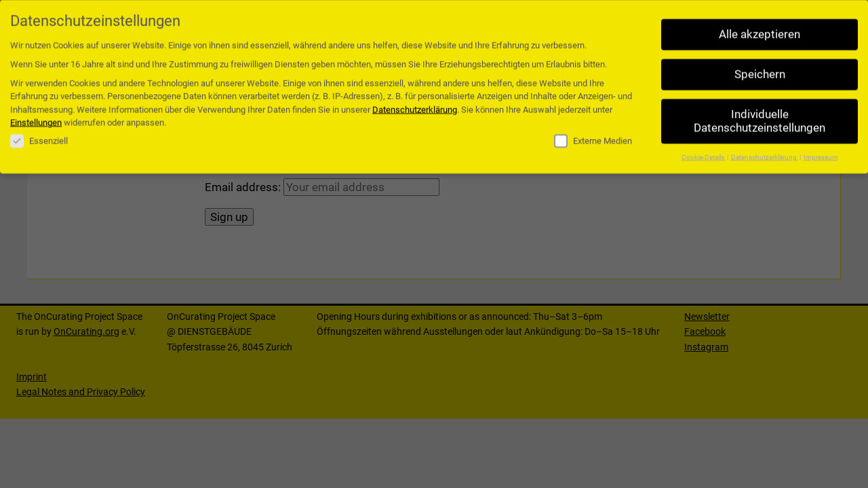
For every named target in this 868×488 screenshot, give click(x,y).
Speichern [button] (760, 71)
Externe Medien (593, 137)
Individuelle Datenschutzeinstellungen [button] (759, 118)
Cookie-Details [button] (704, 153)
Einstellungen (36, 119)
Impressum (821, 153)
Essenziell (39, 137)
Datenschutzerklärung (415, 106)
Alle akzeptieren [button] (759, 31)
